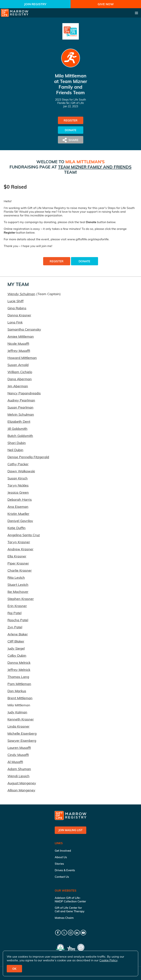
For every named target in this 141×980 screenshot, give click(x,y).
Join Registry (35, 4)
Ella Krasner (17, 556)
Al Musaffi (15, 762)
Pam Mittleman (19, 684)
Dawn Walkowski (21, 471)
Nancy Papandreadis (24, 393)
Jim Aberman (18, 386)
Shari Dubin (17, 443)
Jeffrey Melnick (19, 670)
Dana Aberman (20, 379)
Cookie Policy (108, 960)
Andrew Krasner (20, 549)
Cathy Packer (18, 464)
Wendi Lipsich (18, 776)
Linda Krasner (18, 726)
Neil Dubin (15, 450)
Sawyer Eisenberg (22, 741)
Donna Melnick (19, 663)
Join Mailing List (70, 830)
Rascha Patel (18, 620)
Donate (71, 130)
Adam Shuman (19, 769)
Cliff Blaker (16, 641)
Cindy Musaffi (18, 755)
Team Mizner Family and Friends (95, 167)
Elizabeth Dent (19, 422)
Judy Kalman (17, 712)
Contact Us (62, 877)
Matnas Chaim (64, 918)
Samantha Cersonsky (24, 329)
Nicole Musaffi (18, 344)
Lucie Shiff (16, 301)
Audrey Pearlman (21, 400)
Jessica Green (18, 492)
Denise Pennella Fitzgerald (28, 457)
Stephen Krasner (21, 599)
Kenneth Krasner (21, 719)
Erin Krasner (17, 606)
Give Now (106, 4)
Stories (59, 864)
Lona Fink (15, 322)
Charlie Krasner (20, 570)
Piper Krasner (18, 563)
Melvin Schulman (21, 414)
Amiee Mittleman (21, 336)
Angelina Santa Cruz (24, 535)
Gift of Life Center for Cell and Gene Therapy (70, 909)
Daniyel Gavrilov (20, 521)
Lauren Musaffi (19, 748)
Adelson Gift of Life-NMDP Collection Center (70, 900)
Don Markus (17, 691)
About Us (61, 857)
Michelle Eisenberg (22, 733)
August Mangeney (22, 783)
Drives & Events (65, 870)
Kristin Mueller (18, 514)
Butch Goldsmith (20, 436)
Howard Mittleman (22, 358)
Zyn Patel (15, 627)
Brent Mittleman (20, 698)
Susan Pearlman (20, 407)
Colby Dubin (17, 655)
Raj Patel (14, 613)
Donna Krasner (19, 315)
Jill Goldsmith (17, 429)
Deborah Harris (20, 500)
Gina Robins (17, 308)
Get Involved (63, 851)
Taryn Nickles (18, 485)
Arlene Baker (18, 634)
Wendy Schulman (21, 294)
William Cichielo (20, 372)
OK (14, 969)
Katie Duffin (17, 528)
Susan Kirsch (18, 478)
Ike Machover (18, 592)
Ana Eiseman (18, 507)
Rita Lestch (16, 577)
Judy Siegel (16, 648)
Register (71, 120)
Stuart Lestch (18, 585)
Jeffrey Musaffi (19, 351)
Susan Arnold (18, 365)
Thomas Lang (18, 677)
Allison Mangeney (21, 790)
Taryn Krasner (19, 542)
